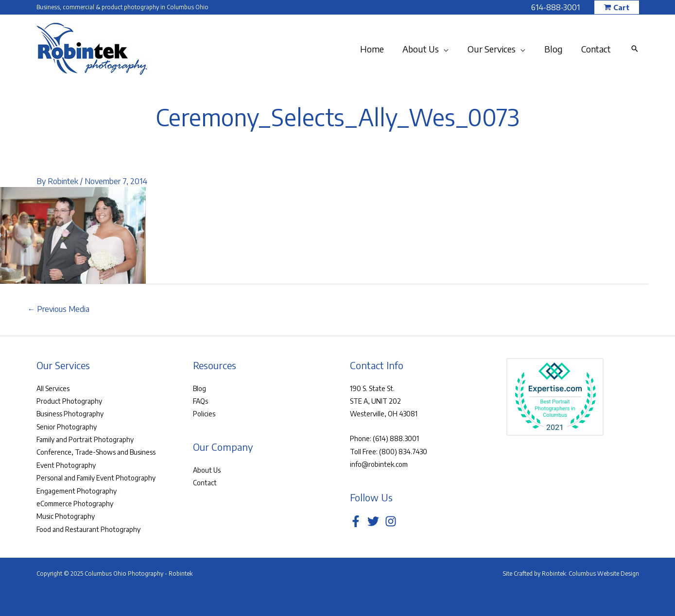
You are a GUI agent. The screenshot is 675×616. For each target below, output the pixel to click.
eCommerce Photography (75, 504)
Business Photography (70, 414)
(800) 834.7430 (403, 452)
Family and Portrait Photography (85, 439)
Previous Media (59, 309)
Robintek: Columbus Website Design (590, 573)
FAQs (200, 401)
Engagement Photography (77, 491)
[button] (617, 8)
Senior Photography (67, 427)
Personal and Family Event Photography (96, 478)
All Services (53, 388)
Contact (205, 483)
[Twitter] (373, 521)
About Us (207, 470)
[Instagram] (391, 521)
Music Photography (66, 516)
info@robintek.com (379, 464)
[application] (449, 49)
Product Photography (69, 401)
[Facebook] (356, 521)
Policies (204, 414)
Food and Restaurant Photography (88, 529)
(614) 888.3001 (396, 438)
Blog (199, 388)
